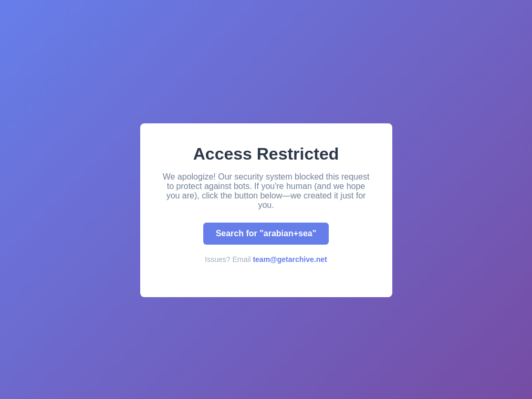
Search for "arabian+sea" (266, 233)
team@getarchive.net (290, 259)
